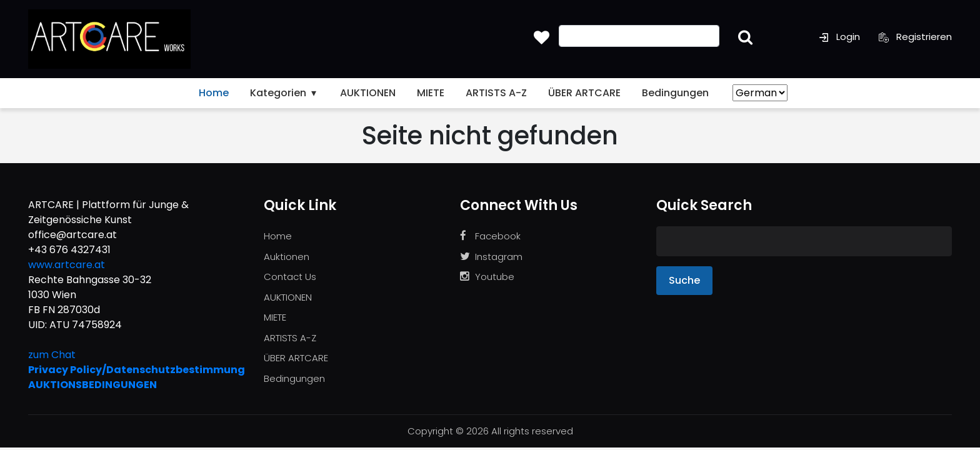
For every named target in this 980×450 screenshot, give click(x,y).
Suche (684, 280)
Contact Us (290, 277)
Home (214, 93)
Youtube (487, 277)
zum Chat (52, 355)
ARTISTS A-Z (496, 93)
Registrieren (915, 37)
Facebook (490, 236)
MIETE (431, 93)
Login (839, 37)
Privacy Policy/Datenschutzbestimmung (137, 370)
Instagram (491, 257)
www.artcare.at (67, 265)
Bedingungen (675, 93)
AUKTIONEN (368, 93)
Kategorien (284, 93)
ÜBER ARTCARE (584, 93)
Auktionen (287, 257)
